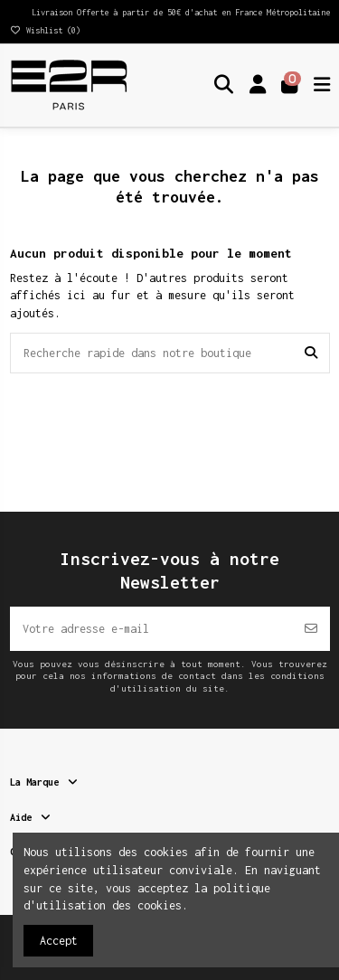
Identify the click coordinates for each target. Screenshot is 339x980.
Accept (59, 941)
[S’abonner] (311, 629)
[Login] (258, 85)
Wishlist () (45, 30)
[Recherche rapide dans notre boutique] (311, 353)
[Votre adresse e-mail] (151, 629)
